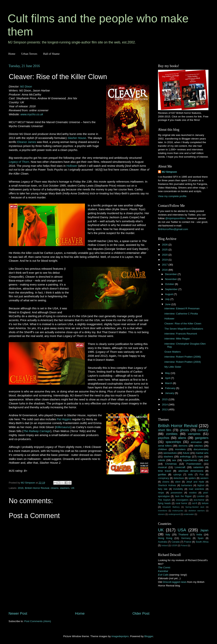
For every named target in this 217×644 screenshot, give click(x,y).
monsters (180, 449)
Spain (201, 538)
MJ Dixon (26, 87)
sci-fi (195, 503)
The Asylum (164, 500)
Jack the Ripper (183, 496)
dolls (190, 475)
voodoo (193, 493)
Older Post (141, 613)
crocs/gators (182, 500)
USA (182, 530)
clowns (55, 488)
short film (165, 430)
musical (162, 467)
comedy (203, 430)
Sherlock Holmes (167, 485)
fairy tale (163, 489)
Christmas (171, 464)
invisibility (178, 489)
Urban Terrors (29, 54)
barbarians (187, 485)
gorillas (162, 474)
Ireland (165, 545)
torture (205, 503)
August (169, 294)
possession (177, 493)
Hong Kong (165, 538)
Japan (204, 530)
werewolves (170, 453)
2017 (165, 265)
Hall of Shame (51, 54)
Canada (176, 542)
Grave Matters (173, 352)
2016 (21, 488)
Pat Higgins (64, 419)
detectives (179, 478)
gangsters (202, 438)
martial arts (202, 453)
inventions (163, 511)
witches (198, 446)
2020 (165, 255)
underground (174, 514)
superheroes (190, 460)
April (168, 378)
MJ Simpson (169, 172)
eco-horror (199, 500)
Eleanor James (27, 142)
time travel (165, 471)
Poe (202, 475)
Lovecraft (180, 467)
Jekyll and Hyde (195, 482)
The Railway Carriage (37, 431)
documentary (201, 449)
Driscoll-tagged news (175, 582)
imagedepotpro (120, 636)
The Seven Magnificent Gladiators (184, 329)
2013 (165, 409)
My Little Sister (173, 367)
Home (12, 54)
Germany (186, 538)
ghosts (184, 430)
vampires (194, 434)
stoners (161, 514)
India (199, 535)
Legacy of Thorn (19, 162)
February (171, 388)
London (201, 496)
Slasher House (77, 138)
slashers (65, 488)
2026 (165, 245)
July (168, 299)
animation (196, 442)
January (170, 393)
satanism (198, 467)
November (171, 279)
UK (73, 488)
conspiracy (164, 478)
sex (174, 460)
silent (178, 482)
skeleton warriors (197, 511)
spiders (192, 478)
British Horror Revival (37, 488)
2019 (165, 260)
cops (200, 457)
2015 (165, 399)
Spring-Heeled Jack (195, 507)
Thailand (183, 535)
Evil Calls (163, 575)
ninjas (161, 493)
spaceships (173, 442)
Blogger (149, 636)
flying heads (164, 503)
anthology (185, 457)
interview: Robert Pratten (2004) (183, 362)
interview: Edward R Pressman (182, 308)
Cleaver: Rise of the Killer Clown (183, 324)
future (186, 453)
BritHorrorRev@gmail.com (173, 229)
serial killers (165, 446)
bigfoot (201, 485)
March (169, 383)
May (168, 373)
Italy (168, 535)
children (162, 449)
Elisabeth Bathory (171, 507)
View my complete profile (172, 196)
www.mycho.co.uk (32, 114)
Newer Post (18, 613)
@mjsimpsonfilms (175, 218)
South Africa (202, 542)
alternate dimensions (191, 471)
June (168, 304)
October (170, 284)
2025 (165, 250)
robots (162, 460)
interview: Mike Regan (177, 339)
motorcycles (178, 511)
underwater (189, 514)
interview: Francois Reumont (181, 334)
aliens (182, 438)
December (171, 274)
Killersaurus (63, 427)
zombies (172, 434)
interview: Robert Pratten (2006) (183, 357)
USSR (174, 545)
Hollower (72, 166)
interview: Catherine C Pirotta (181, 314)
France (188, 542)
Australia (162, 542)
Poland (184, 545)
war (206, 460)
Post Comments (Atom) (38, 621)
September (172, 289)
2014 (165, 405)
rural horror (181, 503)
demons (183, 446)
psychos (164, 438)
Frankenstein (194, 464)
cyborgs (177, 475)
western (205, 478)
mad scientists (196, 489)
